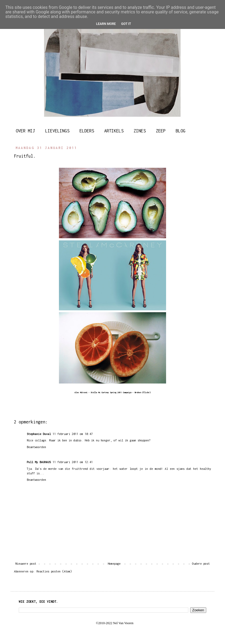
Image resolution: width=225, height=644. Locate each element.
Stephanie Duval (39, 434)
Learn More (106, 24)
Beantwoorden (36, 447)
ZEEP (161, 131)
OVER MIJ (25, 131)
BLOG (181, 131)
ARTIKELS (114, 131)
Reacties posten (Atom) (54, 571)
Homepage (114, 564)
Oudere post (201, 564)
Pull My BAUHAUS (39, 462)
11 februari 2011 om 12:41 (73, 462)
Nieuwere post (26, 564)
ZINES (140, 131)
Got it (126, 24)
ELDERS (87, 131)
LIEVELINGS (57, 131)
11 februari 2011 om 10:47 (73, 434)
